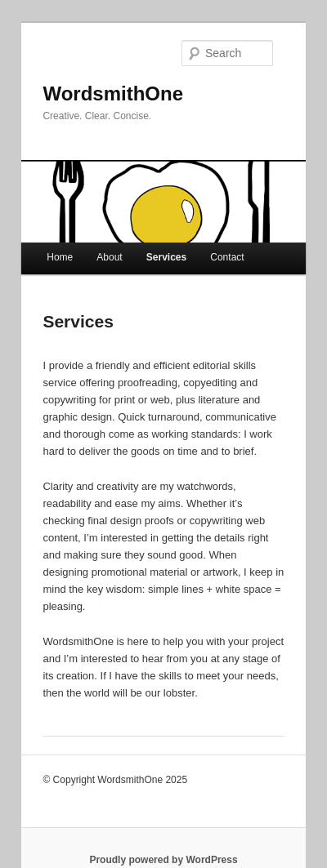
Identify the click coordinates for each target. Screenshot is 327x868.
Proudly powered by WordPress (163, 860)
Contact (227, 257)
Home (60, 257)
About (109, 257)
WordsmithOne (113, 93)
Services (166, 257)
